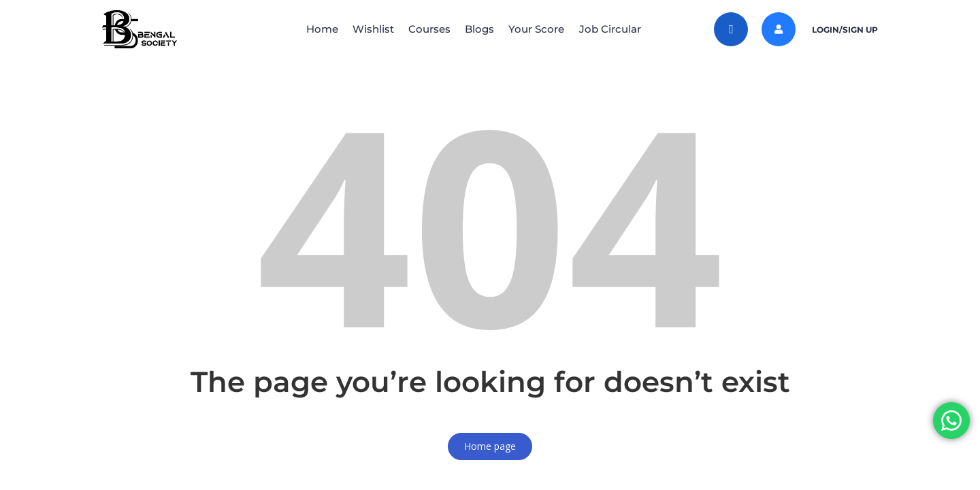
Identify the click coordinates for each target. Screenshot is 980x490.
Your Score (544, 29)
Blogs (482, 29)
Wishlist (365, 29)
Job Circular (623, 29)
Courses (427, 29)
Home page (490, 446)
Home (309, 29)
